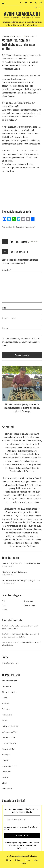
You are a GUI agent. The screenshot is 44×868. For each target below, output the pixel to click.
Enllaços (18, 860)
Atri (3, 601)
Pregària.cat (6, 760)
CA (36, 8)
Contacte (27, 860)
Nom (4, 308)
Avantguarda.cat (22, 14)
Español (24, 863)
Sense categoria (30, 605)
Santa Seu (6, 777)
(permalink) (31, 227)
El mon (4, 698)
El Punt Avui (6, 709)
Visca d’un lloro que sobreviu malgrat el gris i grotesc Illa (21, 580)
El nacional (6, 703)
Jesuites (5, 720)
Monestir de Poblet (9, 749)
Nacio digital (6, 755)
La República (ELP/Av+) (10, 732)
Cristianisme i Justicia (9, 692)
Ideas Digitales (7, 715)
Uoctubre (28, 36)
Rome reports (7, 772)
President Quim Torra (9, 766)
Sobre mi (8, 860)
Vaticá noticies (7, 789)
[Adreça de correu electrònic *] (22, 819)
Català (36, 860)
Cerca (40, 3)
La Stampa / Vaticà (8, 737)
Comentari (7, 270)
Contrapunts (28, 601)
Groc (4, 605)
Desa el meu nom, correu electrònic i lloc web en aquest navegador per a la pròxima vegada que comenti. (22, 342)
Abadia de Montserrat (9, 681)
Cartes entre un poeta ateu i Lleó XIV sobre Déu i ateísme (21, 563)
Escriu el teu (34, 242)
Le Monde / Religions (9, 743)
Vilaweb (5, 783)
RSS (30, 3)
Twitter (25, 3)
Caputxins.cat (7, 686)
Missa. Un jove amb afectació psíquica (15, 572)
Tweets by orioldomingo (10, 663)
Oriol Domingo (7, 36)
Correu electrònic (9, 318)
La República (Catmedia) (10, 726)
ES (39, 8)
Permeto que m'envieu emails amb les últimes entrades (21, 828)
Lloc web (6, 328)
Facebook (20, 3)
